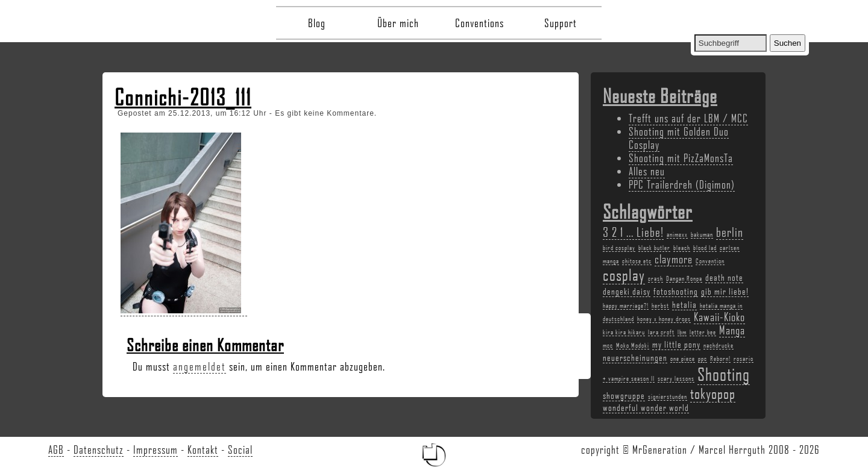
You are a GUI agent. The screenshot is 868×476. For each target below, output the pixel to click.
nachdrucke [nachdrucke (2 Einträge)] (719, 345)
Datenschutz (99, 449)
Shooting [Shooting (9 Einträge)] (724, 374)
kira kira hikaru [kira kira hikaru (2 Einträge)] (624, 332)
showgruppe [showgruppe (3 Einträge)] (624, 395)
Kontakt (203, 449)
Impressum (156, 449)
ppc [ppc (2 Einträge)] (703, 359)
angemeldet (200, 366)
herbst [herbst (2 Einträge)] (660, 305)
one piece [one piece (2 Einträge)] (683, 359)
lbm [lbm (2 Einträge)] (682, 332)
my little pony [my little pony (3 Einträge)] (676, 344)
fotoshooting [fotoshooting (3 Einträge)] (676, 291)
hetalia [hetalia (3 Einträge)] (684, 304)
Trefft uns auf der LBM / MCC (688, 118)
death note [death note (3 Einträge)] (724, 277)
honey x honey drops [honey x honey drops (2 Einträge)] (664, 319)
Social (240, 449)
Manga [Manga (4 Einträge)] (732, 330)
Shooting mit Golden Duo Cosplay (679, 138)
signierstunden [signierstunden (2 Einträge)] (668, 396)
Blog (317, 23)
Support (561, 23)
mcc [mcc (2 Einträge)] (608, 345)
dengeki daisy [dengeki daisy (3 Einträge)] (627, 291)
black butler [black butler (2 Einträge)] (654, 248)
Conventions (480, 23)
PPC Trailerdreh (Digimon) (682, 184)
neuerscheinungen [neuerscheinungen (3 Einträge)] (635, 357)
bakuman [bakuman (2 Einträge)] (702, 234)
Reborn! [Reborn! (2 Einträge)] (720, 359)
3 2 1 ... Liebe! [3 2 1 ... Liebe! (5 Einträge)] (633, 232)
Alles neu (647, 171)
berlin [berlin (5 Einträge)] (730, 232)
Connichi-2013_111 (183, 97)
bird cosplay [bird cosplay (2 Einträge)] (619, 248)
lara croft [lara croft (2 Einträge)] (661, 332)
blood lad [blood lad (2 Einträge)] (705, 248)
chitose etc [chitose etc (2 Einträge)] (637, 261)
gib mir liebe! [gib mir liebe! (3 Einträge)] (725, 291)
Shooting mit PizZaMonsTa (681, 158)
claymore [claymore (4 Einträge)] (674, 259)
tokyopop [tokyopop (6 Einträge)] (713, 393)
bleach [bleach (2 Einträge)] (682, 248)
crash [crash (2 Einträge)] (656, 278)
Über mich (398, 23)
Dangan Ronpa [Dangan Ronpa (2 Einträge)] (684, 278)
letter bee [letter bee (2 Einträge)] (703, 332)
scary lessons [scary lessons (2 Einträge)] (676, 378)
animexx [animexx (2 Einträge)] (677, 234)
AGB (56, 449)
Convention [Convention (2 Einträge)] (710, 261)
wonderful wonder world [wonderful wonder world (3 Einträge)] (646, 407)
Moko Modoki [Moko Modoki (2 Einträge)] (633, 345)
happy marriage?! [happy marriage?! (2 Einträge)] (626, 305)
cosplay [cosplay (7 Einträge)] (624, 275)
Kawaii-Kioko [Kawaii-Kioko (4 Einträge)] (719, 317)
